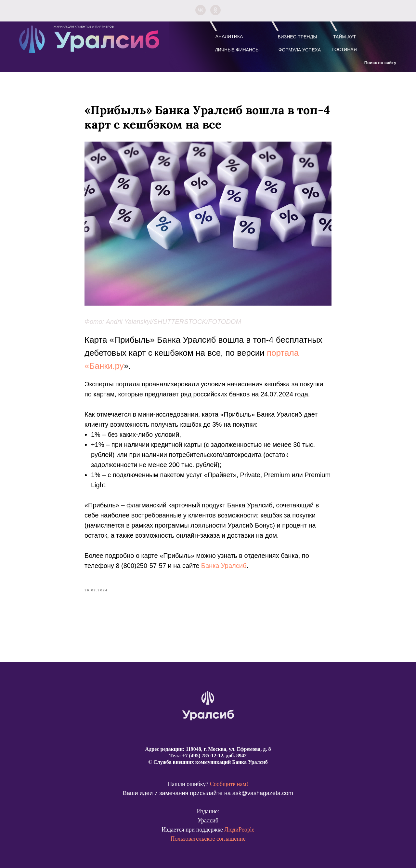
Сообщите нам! (229, 784)
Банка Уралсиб (224, 566)
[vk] (201, 10)
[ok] (215, 10)
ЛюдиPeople (239, 830)
